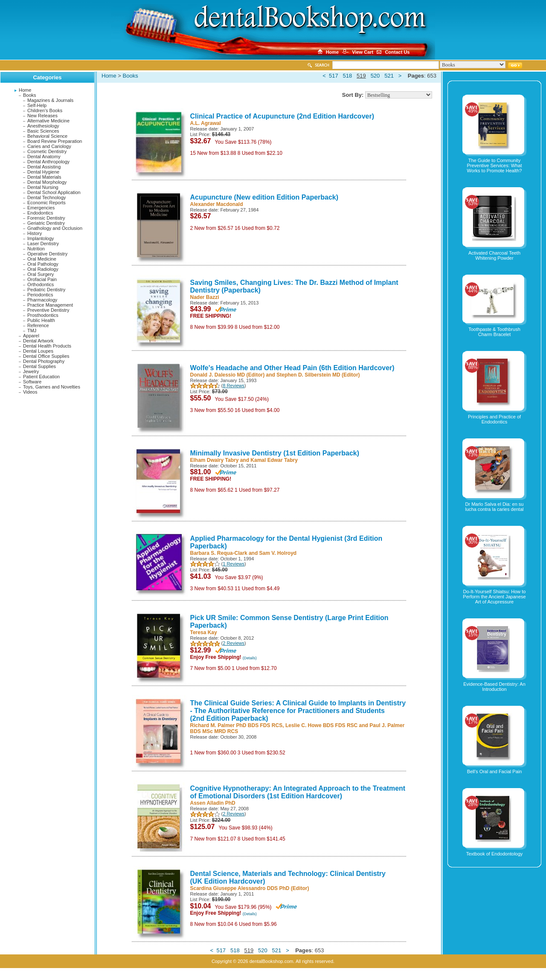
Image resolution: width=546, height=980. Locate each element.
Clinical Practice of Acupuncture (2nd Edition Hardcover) (282, 116)
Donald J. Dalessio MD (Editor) (228, 375)
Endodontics (40, 213)
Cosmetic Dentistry (47, 151)
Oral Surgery (41, 274)
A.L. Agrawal (206, 123)
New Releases (42, 116)
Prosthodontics (43, 315)
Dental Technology (46, 197)
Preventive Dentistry (48, 310)
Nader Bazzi (205, 297)
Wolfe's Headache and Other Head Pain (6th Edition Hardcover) (292, 368)
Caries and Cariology (49, 146)
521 (389, 76)
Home (25, 90)
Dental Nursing (43, 187)
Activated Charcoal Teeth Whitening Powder (494, 255)
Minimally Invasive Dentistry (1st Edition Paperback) (275, 453)
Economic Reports (46, 203)
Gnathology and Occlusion (55, 228)
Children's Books (45, 110)
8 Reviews (234, 386)
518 (348, 76)
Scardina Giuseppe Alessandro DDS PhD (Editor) (250, 888)
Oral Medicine (42, 259)
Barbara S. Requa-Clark (219, 553)
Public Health (41, 320)
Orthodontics (41, 284)
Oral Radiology (43, 269)
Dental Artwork (38, 341)
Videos (30, 392)
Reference (38, 325)
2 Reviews (234, 643)
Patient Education (41, 377)
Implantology (41, 238)
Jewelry (31, 371)
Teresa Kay (204, 632)
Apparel (31, 336)
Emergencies (41, 208)
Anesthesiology (43, 126)
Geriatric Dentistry (46, 223)
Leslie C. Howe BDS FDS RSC (321, 725)
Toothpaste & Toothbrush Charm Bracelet (494, 332)
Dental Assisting (44, 167)
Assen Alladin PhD (213, 803)
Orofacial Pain (42, 279)
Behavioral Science (47, 136)
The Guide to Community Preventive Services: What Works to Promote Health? (495, 165)
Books (30, 95)
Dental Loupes (38, 351)
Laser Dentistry (43, 244)
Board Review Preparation (55, 141)
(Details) (250, 658)
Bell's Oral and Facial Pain (495, 771)
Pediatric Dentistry (46, 290)
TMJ (32, 331)
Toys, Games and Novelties (52, 387)
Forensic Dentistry (46, 218)
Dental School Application (54, 192)
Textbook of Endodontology (495, 854)
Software (32, 382)
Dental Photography (44, 361)
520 (375, 76)
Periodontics (40, 295)
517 (334, 76)
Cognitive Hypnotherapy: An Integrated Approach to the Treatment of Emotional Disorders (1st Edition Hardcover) (298, 792)
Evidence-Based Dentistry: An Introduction (494, 687)
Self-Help (37, 105)
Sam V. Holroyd (278, 553)
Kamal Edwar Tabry (274, 460)
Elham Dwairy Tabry (215, 460)
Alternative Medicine (48, 121)
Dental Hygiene (43, 172)
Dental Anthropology (48, 162)
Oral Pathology (43, 264)
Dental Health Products (47, 346)
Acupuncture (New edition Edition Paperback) (264, 197)
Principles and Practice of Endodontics (494, 419)
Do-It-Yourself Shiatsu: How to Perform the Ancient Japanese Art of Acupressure (494, 597)
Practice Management (50, 305)
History (35, 233)
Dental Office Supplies (46, 356)
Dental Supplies (39, 366)
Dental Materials (44, 177)
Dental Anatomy (44, 157)
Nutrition (36, 249)
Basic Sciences (43, 131)
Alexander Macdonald (217, 204)
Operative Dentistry (47, 254)
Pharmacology (42, 300)
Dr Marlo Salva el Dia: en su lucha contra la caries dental (495, 507)
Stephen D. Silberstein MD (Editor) (318, 375)
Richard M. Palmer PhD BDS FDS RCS (237, 725)
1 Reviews (234, 564)
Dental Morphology (47, 182)
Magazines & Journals (50, 100)
